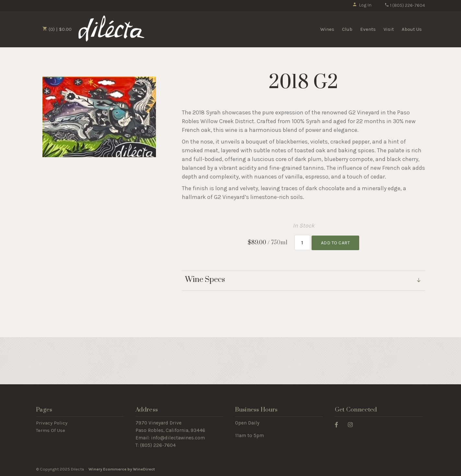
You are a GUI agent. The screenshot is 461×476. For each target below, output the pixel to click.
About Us (412, 29)
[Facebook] (339, 424)
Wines (327, 29)
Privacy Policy (52, 423)
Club (347, 29)
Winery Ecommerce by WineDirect (122, 469)
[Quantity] (302, 243)
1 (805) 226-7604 (405, 5)
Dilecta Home (112, 29)
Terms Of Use (51, 430)
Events (368, 29)
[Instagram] (353, 424)
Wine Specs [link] (205, 280)
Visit (389, 29)
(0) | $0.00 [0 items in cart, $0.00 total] (57, 29)
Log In (362, 5)
